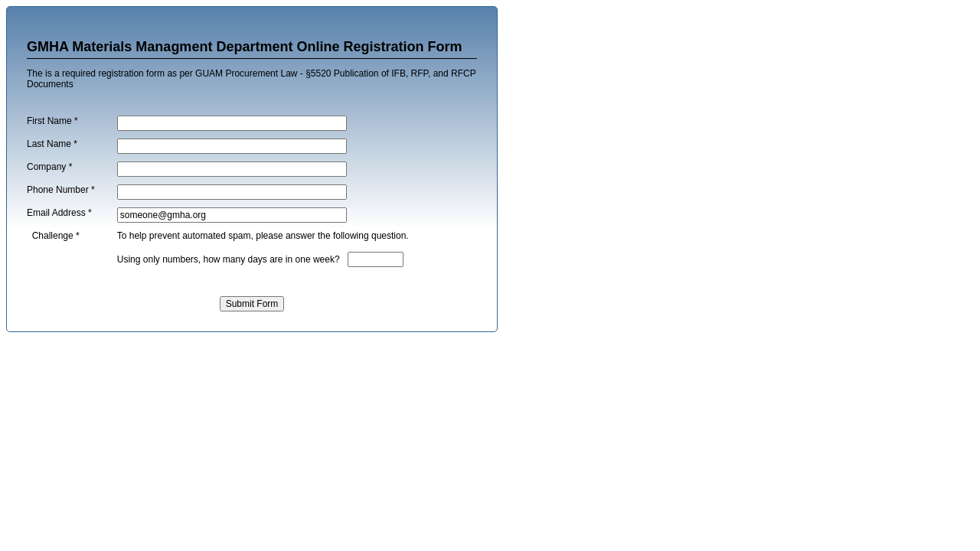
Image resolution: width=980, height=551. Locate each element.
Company (49, 167)
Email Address (59, 213)
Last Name (52, 144)
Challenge (56, 236)
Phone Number (61, 190)
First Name (52, 121)
